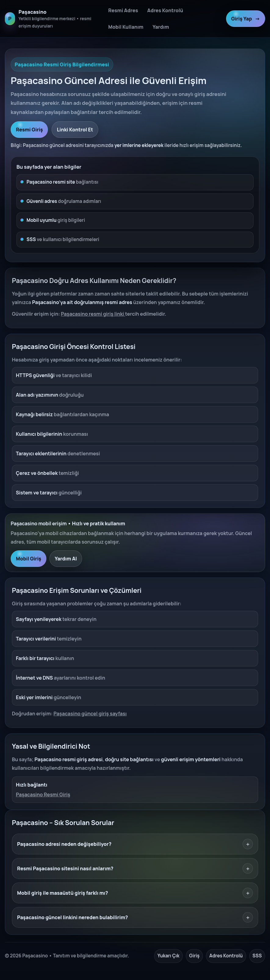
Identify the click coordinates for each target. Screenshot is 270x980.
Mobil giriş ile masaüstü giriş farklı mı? (135, 893)
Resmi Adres (123, 10)
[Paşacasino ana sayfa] (53, 19)
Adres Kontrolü (165, 10)
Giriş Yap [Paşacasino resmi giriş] (246, 19)
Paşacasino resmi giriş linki (93, 314)
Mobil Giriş (29, 559)
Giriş (194, 956)
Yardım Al (66, 559)
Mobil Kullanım (126, 27)
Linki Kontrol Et (75, 130)
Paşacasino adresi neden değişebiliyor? (135, 844)
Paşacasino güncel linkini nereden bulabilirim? (135, 917)
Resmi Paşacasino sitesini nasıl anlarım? (135, 868)
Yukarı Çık (168, 956)
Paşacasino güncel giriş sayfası (90, 714)
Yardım (161, 27)
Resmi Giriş (29, 130)
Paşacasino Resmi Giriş (43, 795)
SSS (257, 956)
